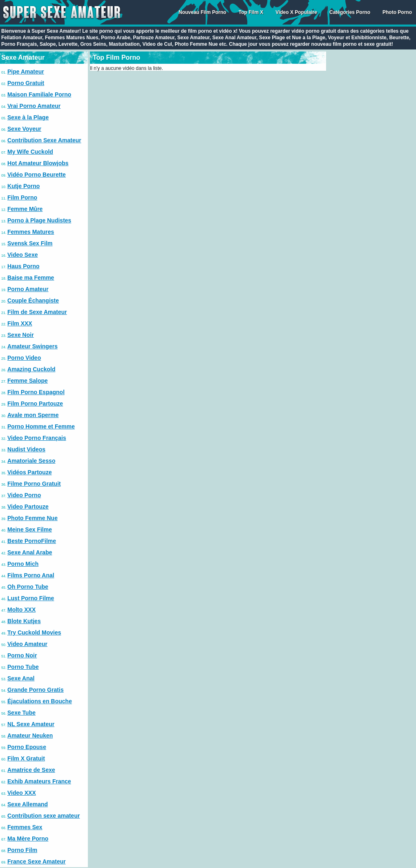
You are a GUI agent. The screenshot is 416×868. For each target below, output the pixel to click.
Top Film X (251, 12)
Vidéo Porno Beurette (37, 175)
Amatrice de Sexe (31, 770)
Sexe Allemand (28, 804)
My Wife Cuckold (30, 152)
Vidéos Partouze (30, 472)
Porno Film (22, 850)
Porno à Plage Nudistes (39, 220)
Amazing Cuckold (31, 369)
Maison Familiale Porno (39, 94)
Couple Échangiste (33, 301)
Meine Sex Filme (30, 529)
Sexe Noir (21, 335)
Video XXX (22, 793)
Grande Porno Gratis (36, 690)
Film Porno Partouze (35, 404)
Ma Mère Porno (28, 839)
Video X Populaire (296, 12)
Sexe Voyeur (24, 129)
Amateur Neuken (30, 736)
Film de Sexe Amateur (37, 312)
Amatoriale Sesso (31, 461)
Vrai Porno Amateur (34, 106)
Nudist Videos (26, 449)
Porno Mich (23, 564)
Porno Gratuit (26, 83)
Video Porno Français (37, 438)
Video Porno (24, 495)
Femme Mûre (25, 209)
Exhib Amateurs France (39, 781)
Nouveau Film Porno (202, 12)
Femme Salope (28, 381)
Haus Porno (23, 266)
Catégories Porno (350, 12)
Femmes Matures (31, 232)
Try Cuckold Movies (34, 632)
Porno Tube (23, 667)
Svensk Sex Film (30, 243)
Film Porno (22, 197)
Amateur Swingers (32, 346)
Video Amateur (27, 644)
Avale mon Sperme (33, 415)
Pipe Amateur (26, 72)
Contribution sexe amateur (44, 816)
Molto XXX (21, 610)
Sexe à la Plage (28, 117)
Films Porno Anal (31, 575)
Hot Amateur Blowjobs (38, 163)
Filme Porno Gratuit (34, 484)
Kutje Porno (23, 186)
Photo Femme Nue (32, 518)
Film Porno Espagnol (36, 392)
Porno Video (24, 358)
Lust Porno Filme (31, 598)
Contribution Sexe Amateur (44, 140)
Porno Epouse (27, 747)
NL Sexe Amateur (31, 724)
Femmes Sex (25, 827)
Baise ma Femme (31, 278)
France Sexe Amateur (37, 861)
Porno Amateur (28, 289)
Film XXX (20, 323)
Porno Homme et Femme (41, 426)
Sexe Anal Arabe (30, 552)
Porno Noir (22, 655)
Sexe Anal (21, 678)
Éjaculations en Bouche (40, 701)
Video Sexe (22, 255)
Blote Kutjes (24, 621)
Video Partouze (28, 507)
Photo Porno (397, 12)
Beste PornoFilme (32, 541)
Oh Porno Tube (28, 587)
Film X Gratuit (26, 758)
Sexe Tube (21, 713)
